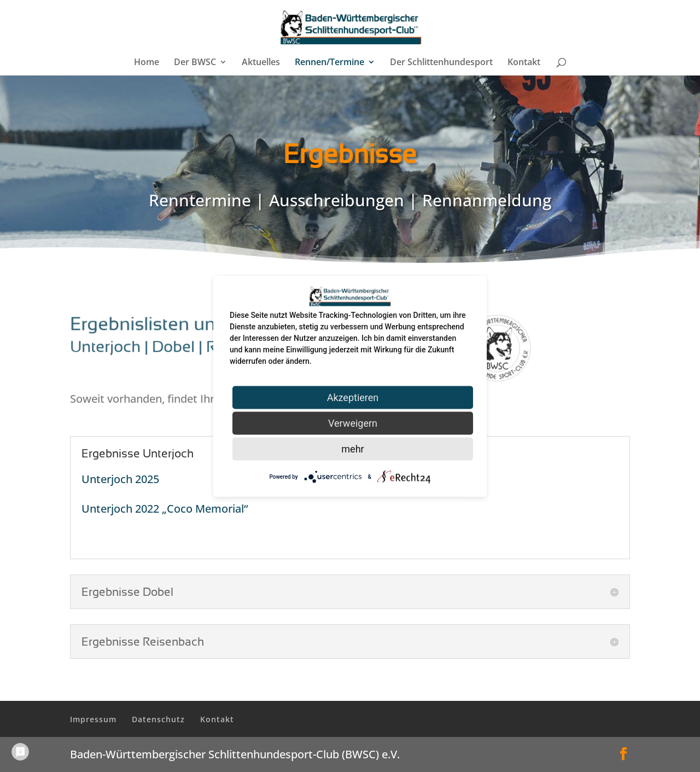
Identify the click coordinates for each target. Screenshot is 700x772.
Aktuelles (261, 63)
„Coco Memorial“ (205, 509)
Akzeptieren (353, 397)
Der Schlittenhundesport (441, 63)
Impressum (93, 719)
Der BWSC (195, 63)
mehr (352, 448)
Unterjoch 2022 (122, 509)
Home (147, 63)
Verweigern (353, 423)
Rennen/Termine (329, 63)
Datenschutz (158, 719)
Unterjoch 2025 (120, 479)
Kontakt (524, 63)
